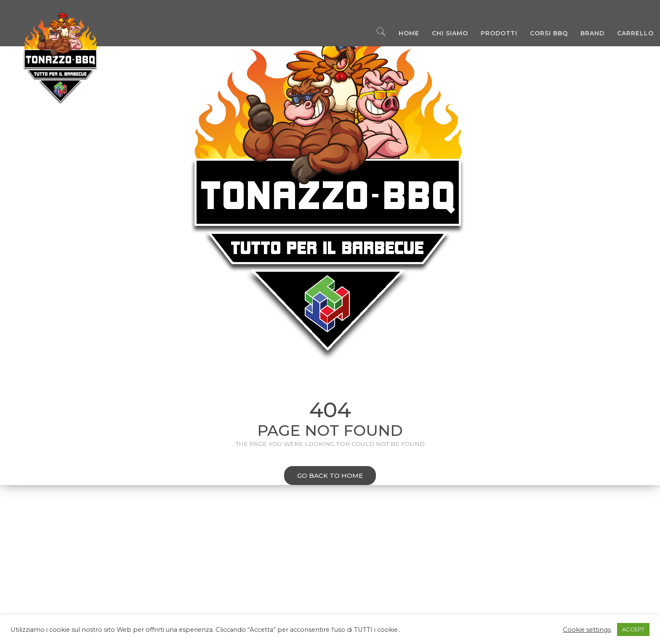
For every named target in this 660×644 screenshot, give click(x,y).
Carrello (629, 34)
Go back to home (323, 476)
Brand (586, 34)
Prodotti (493, 34)
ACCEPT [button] (633, 629)
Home (403, 34)
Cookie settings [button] (587, 630)
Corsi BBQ (543, 34)
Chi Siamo (444, 34)
